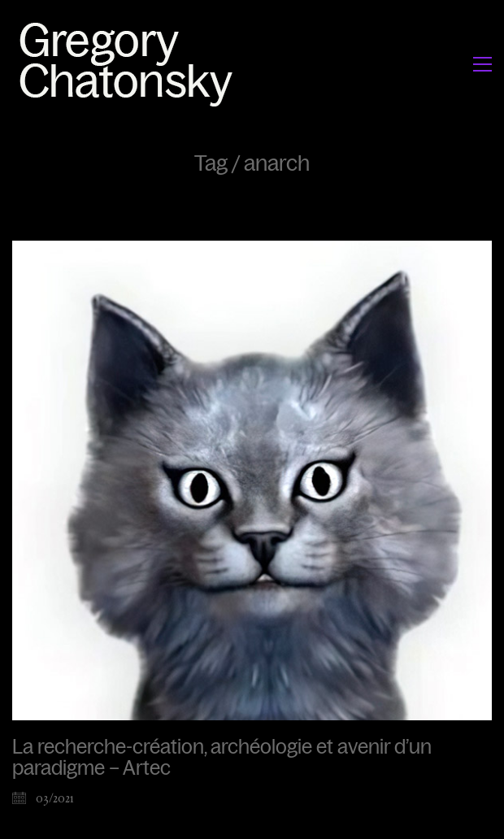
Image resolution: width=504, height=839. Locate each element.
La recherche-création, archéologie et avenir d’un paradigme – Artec (222, 758)
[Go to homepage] (130, 64)
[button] (482, 64)
